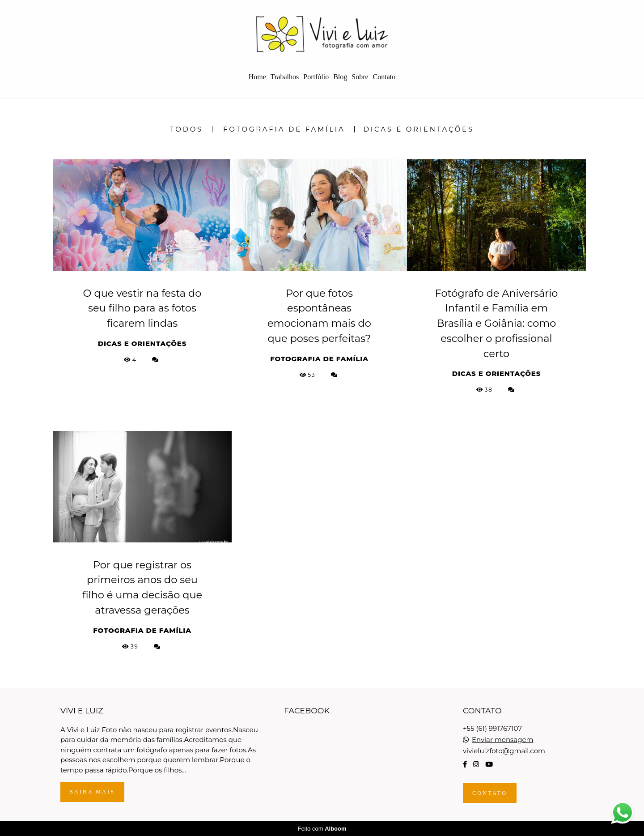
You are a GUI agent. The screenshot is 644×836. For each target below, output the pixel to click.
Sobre (360, 77)
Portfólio (316, 77)
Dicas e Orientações (419, 129)
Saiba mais (92, 792)
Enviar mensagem (503, 740)
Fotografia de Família (284, 129)
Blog (340, 77)
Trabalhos (285, 77)
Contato (384, 77)
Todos (186, 129)
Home (257, 77)
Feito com (322, 829)
